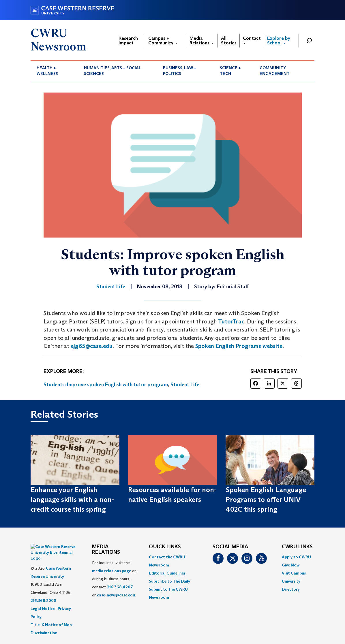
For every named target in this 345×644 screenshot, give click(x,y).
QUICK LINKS (165, 547)
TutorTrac (231, 321)
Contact (252, 40)
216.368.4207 (120, 587)
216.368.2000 (43, 586)
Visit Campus (294, 573)
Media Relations (201, 41)
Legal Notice (43, 594)
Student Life (185, 385)
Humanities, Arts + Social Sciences (112, 71)
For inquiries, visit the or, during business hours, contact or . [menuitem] (114, 579)
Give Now (291, 565)
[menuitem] (54, 71)
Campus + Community (163, 41)
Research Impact (128, 41)
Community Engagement (275, 71)
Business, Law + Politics (180, 71)
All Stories (229, 41)
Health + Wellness (47, 71)
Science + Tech (230, 71)
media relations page (111, 571)
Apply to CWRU (296, 557)
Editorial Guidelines (167, 573)
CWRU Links (297, 547)
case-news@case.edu (116, 595)
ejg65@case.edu (92, 346)
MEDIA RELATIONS (106, 550)
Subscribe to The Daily (169, 581)
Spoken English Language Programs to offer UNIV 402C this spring (266, 500)
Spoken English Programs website (239, 346)
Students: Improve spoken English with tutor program (106, 385)
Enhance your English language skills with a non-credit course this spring (72, 500)
